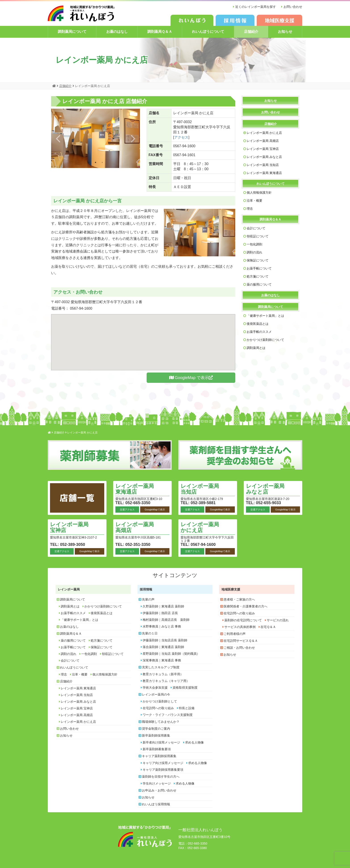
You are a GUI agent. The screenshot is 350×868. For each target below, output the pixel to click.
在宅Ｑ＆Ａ (268, 627)
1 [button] (89, 162)
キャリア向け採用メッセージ (163, 763)
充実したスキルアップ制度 (161, 667)
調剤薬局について (72, 32)
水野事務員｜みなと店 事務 (162, 626)
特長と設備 (187, 708)
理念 (250, 209)
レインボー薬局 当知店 (263, 165)
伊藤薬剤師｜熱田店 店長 (160, 613)
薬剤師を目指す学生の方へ (161, 777)
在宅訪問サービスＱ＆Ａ (241, 641)
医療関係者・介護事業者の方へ (246, 606)
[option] (96, 138)
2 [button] (96, 162)
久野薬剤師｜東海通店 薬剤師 (163, 606)
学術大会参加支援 (155, 688)
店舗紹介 (251, 32)
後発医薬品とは (258, 324)
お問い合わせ (293, 7)
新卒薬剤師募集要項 (157, 749)
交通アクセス (127, 510)
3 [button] (102, 162)
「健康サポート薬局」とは (265, 316)
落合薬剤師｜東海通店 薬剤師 (163, 647)
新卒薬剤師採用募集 (156, 735)
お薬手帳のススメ (259, 332)
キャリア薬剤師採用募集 (159, 756)
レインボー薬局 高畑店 (263, 141)
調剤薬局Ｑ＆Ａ (160, 32)
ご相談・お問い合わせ (239, 648)
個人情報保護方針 (259, 193)
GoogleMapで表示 (155, 510)
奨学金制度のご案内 (156, 729)
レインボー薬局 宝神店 (263, 149)
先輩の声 (148, 599)
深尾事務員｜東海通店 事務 (162, 660)
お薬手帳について (259, 268)
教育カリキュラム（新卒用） (163, 674)
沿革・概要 (254, 201)
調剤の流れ (254, 252)
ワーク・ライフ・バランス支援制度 (168, 715)
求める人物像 (194, 742)
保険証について (258, 260)
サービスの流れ (278, 620)
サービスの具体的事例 (240, 627)
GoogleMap (191, 378)
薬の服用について (259, 284)
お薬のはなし (117, 32)
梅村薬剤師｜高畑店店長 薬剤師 (166, 620)
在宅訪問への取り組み (158, 708)
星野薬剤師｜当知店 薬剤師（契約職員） (171, 654)
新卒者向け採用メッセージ (161, 742)
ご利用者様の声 (235, 634)
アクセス (181, 137)
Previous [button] (58, 138)
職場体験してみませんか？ (161, 722)
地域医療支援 (231, 589)
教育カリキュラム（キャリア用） (166, 681)
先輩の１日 (150, 633)
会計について (256, 228)
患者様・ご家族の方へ (239, 599)
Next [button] (133, 138)
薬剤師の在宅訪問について (243, 620)
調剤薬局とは (256, 348)
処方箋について (258, 276)
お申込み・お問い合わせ (159, 790)
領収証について (258, 236)
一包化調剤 (254, 244)
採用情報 (146, 589)
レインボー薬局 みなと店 (264, 157)
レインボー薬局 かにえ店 (264, 133)
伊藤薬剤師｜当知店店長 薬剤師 (165, 640)
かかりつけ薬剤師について (265, 340)
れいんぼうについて (208, 32)
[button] (143, 338)
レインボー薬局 (69, 589)
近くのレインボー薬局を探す (256, 7)
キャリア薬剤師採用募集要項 (163, 770)
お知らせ (285, 32)
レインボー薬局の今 (156, 694)
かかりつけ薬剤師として (160, 701)
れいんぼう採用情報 (156, 804)
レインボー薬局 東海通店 (264, 173)
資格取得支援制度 (185, 688)
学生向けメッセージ (157, 783)
